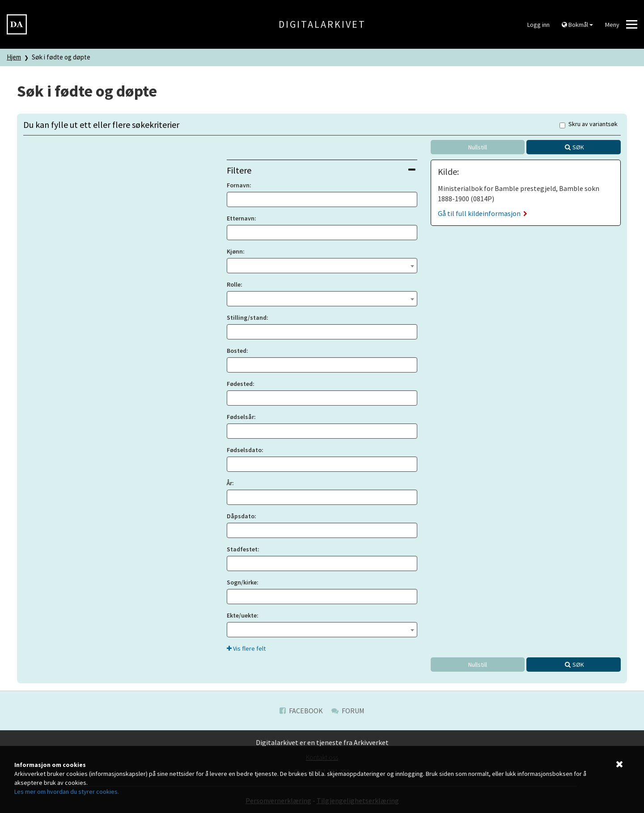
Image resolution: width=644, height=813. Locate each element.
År (229, 483)
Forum (348, 711)
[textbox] (322, 265)
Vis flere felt (246, 648)
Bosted (237, 351)
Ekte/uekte (242, 615)
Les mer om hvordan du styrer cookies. (67, 792)
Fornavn (238, 185)
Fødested (240, 384)
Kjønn (235, 251)
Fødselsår (240, 417)
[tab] (322, 170)
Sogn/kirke (242, 582)
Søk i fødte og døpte (61, 57)
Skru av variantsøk (589, 125)
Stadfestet (242, 549)
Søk (578, 147)
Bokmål (577, 25)
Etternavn (241, 218)
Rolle (234, 284)
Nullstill (478, 147)
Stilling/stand (247, 318)
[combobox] (322, 266)
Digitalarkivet (322, 24)
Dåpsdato (241, 516)
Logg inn (538, 25)
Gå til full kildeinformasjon (483, 213)
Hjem (14, 57)
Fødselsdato (244, 450)
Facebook (301, 711)
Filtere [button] (321, 170)
